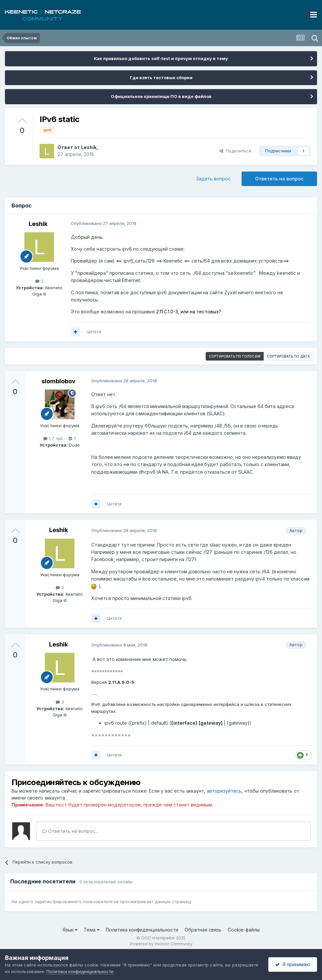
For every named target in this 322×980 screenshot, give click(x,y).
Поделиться (235, 151)
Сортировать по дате (288, 356)
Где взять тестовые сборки (161, 78)
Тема (92, 930)
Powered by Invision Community (161, 944)
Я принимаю (293, 964)
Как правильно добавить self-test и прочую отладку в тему (161, 58)
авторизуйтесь (224, 791)
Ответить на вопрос (279, 179)
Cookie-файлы (244, 930)
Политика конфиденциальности (142, 930)
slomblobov (59, 381)
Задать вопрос (213, 179)
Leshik (89, 147)
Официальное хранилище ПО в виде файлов (161, 96)
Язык (70, 930)
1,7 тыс (53, 438)
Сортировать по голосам (235, 356)
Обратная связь (203, 930)
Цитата (94, 332)
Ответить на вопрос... (70, 831)
